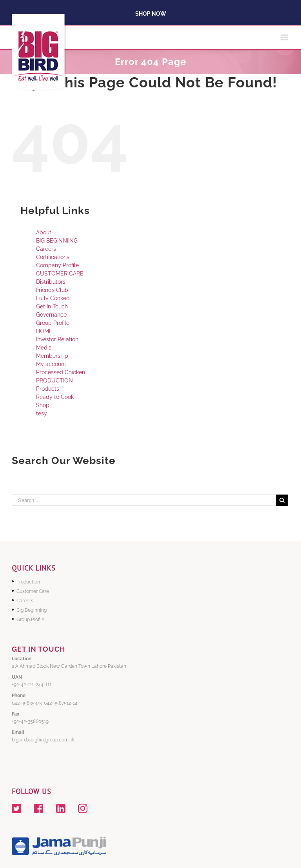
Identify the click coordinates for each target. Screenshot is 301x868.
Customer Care (33, 591)
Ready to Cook (55, 397)
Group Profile (53, 323)
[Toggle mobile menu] (285, 37)
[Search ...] (144, 500)
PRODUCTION (54, 381)
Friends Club (52, 290)
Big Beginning (32, 610)
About (44, 232)
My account (51, 364)
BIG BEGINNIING (57, 241)
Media (44, 348)
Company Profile (57, 265)
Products (48, 389)
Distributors (51, 282)
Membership (52, 356)
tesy (42, 413)
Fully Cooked (53, 298)
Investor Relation (57, 339)
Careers (46, 249)
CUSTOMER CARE (60, 274)
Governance (51, 315)
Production (28, 582)
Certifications (53, 257)
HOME (44, 331)
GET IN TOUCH (38, 649)
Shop (43, 405)
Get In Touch (52, 306)
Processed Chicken (61, 372)
